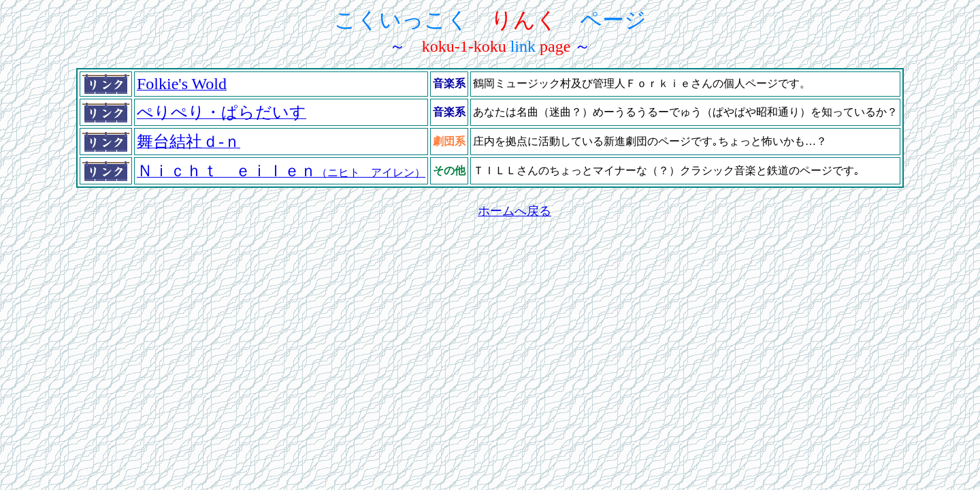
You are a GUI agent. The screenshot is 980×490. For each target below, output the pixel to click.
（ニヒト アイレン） (281, 173)
